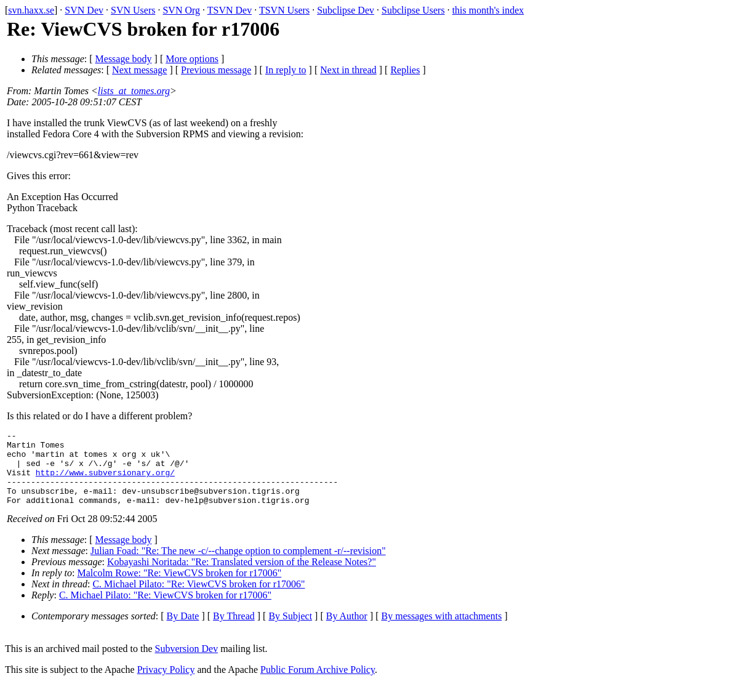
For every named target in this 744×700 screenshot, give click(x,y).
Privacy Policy (166, 684)
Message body (124, 59)
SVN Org (181, 10)
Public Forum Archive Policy (318, 684)
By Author (347, 631)
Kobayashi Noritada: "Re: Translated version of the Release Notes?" (242, 577)
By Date (183, 631)
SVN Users (133, 10)
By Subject (290, 631)
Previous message (216, 70)
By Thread (234, 631)
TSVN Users (284, 10)
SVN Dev (84, 10)
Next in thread (348, 70)
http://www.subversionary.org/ (105, 481)
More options (192, 59)
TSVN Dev (230, 10)
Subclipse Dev (346, 10)
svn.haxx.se (31, 10)
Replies (405, 70)
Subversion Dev (187, 663)
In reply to (286, 70)
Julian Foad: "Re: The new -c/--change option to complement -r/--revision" (238, 565)
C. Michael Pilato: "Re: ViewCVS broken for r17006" (198, 599)
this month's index (488, 10)
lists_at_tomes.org (134, 91)
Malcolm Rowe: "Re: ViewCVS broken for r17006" (180, 588)
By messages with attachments (442, 631)
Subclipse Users (413, 10)
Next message (139, 70)
